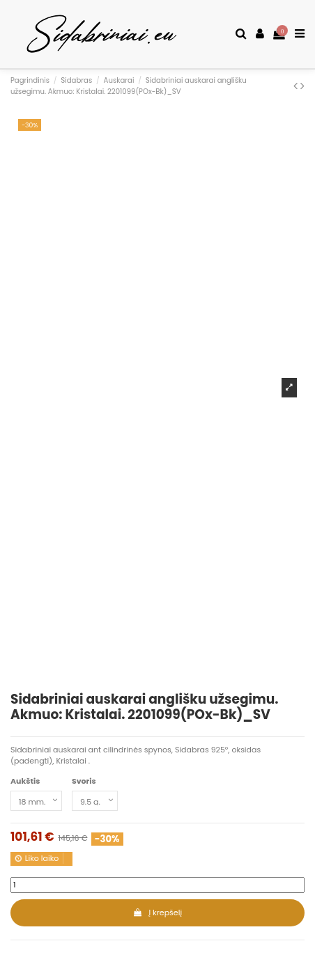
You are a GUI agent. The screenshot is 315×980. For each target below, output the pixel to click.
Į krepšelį (157, 912)
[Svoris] (95, 801)
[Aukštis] (36, 801)
